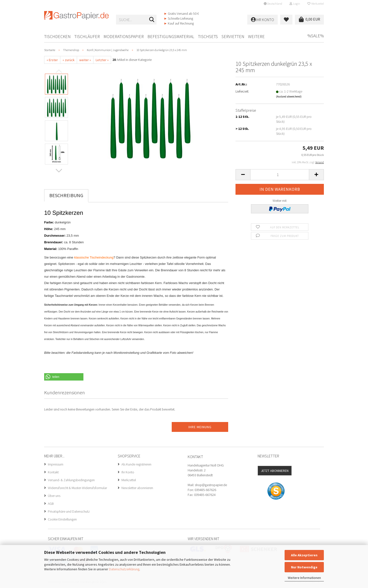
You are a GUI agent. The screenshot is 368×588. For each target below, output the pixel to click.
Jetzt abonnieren (275, 471)
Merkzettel (316, 4)
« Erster (52, 60)
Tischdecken (57, 36)
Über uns (54, 496)
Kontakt (53, 472)
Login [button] (295, 4)
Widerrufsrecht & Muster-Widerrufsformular (77, 488)
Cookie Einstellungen (62, 519)
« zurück (69, 60)
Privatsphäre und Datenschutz (69, 511)
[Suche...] (152, 20)
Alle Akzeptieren (304, 555)
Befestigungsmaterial (171, 36)
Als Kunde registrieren (136, 464)
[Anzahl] (280, 175)
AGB (51, 504)
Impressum (56, 464)
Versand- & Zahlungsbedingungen (71, 480)
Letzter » (102, 60)
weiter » (85, 60)
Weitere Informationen (304, 578)
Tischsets (208, 36)
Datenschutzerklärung (124, 569)
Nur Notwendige (304, 567)
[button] (273, 4)
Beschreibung (66, 195)
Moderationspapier (124, 36)
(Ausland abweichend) (289, 96)
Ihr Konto (128, 472)
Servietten (233, 36)
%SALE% (316, 36)
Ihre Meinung (200, 427)
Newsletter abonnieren (137, 488)
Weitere (256, 36)
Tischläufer (87, 36)
